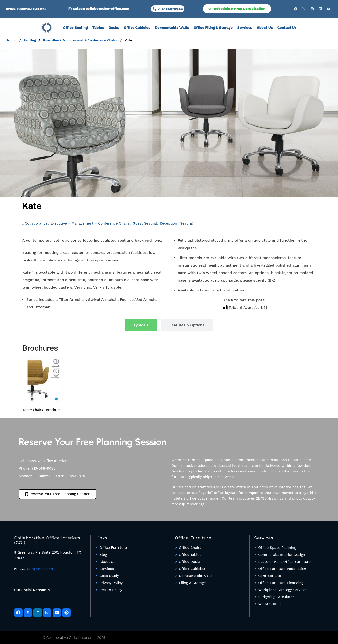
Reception (168, 223)
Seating (30, 40)
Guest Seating (145, 223)
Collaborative (36, 223)
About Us (265, 28)
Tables (98, 28)
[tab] (141, 325)
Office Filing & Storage (213, 28)
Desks (114, 28)
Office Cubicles (137, 28)
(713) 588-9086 (40, 569)
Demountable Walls (172, 28)
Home (12, 40)
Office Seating (75, 28)
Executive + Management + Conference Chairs (81, 40)
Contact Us (287, 28)
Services (245, 28)
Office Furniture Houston (26, 9)
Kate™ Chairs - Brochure (41, 410)
